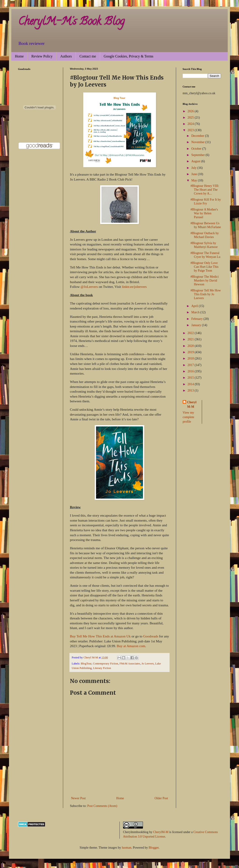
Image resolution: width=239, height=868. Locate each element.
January (196, 325)
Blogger (154, 848)
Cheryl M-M (192, 404)
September (198, 155)
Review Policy (42, 56)
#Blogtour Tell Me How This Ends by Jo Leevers (206, 294)
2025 (191, 118)
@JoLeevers (89, 287)
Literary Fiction (102, 668)
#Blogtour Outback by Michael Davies (205, 235)
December (198, 136)
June (194, 174)
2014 (191, 384)
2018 (191, 358)
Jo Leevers (148, 664)
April (195, 306)
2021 (191, 339)
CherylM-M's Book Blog (71, 22)
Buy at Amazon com (131, 646)
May (194, 180)
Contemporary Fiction (106, 664)
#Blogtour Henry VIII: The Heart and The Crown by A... (205, 190)
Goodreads (151, 636)
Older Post (161, 798)
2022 (191, 333)
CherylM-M (161, 832)
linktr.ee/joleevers (134, 287)
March (196, 312)
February (197, 319)
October (197, 149)
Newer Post (78, 798)
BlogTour (86, 664)
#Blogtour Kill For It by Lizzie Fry (206, 202)
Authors (66, 56)
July (194, 168)
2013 (191, 390)
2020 (191, 346)
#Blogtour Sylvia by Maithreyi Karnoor (204, 245)
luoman (126, 848)
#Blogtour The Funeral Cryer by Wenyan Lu (205, 255)
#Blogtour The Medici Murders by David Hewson (205, 281)
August (196, 161)
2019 (191, 352)
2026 (191, 111)
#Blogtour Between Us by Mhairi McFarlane (206, 225)
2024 (191, 124)
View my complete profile (188, 417)
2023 (191, 130)
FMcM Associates (130, 664)
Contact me (88, 56)
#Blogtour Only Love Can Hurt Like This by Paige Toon (205, 267)
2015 (191, 378)
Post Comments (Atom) (102, 806)
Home (19, 56)
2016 (191, 371)
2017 (191, 365)
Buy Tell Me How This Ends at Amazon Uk (100, 636)
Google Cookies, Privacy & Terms (129, 56)
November (198, 142)
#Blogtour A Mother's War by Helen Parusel (204, 213)
